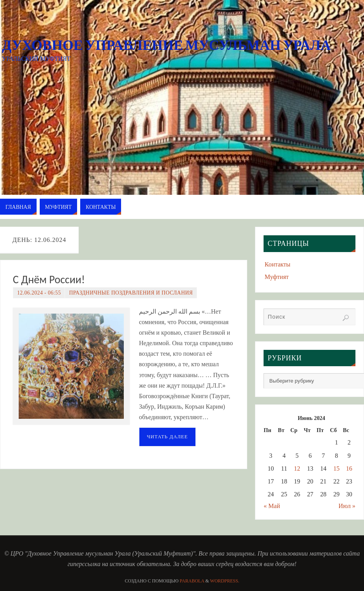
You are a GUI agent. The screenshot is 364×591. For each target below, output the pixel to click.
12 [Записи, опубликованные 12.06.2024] (297, 468)
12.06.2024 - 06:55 (39, 293)
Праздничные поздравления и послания (131, 293)
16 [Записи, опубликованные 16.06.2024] (349, 468)
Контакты (278, 264)
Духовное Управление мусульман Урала (166, 45)
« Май (272, 506)
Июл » (347, 506)
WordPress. (225, 581)
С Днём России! (49, 280)
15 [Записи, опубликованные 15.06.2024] (336, 468)
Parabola (192, 581)
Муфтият (277, 277)
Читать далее (167, 437)
